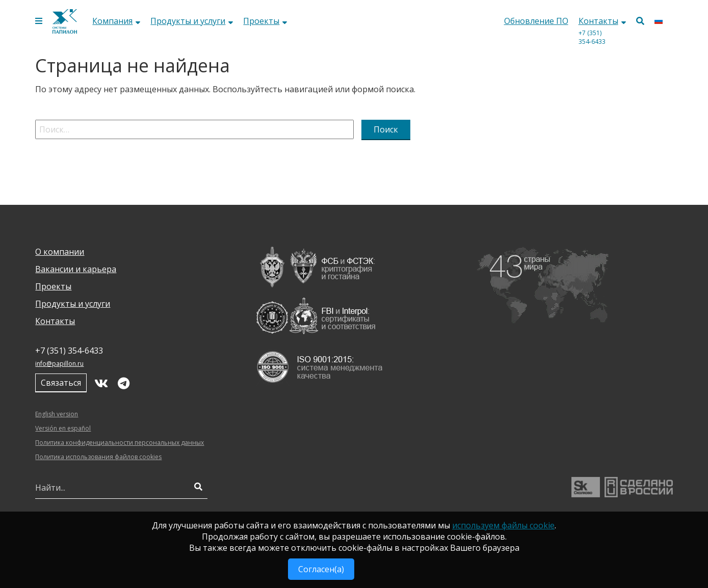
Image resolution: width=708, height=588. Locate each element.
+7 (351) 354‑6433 (592, 37)
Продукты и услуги (192, 21)
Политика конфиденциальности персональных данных (120, 443)
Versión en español (63, 428)
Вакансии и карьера (76, 269)
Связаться (61, 383)
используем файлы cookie (503, 525)
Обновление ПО (536, 21)
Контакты (602, 21)
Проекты (265, 21)
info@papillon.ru (59, 364)
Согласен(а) (321, 569)
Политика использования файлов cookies (98, 457)
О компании (60, 252)
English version (57, 414)
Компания (116, 21)
